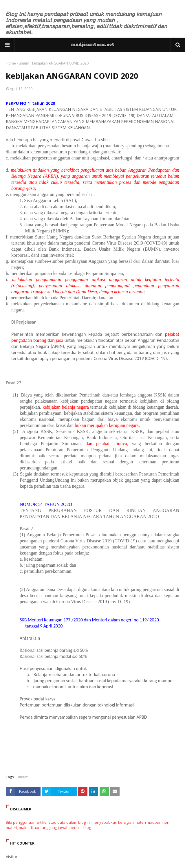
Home (11, 63)
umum (24, 63)
